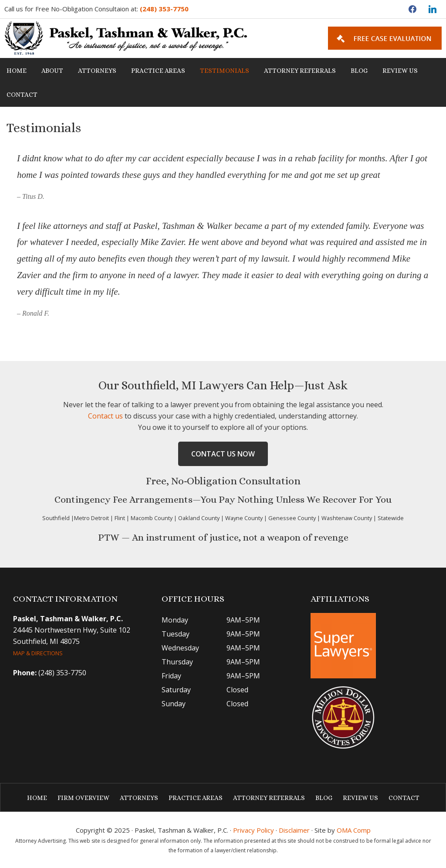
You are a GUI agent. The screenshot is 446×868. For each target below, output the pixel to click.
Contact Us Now (223, 454)
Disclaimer (294, 830)
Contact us (105, 416)
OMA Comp (354, 830)
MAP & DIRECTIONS (38, 653)
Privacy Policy (253, 830)
